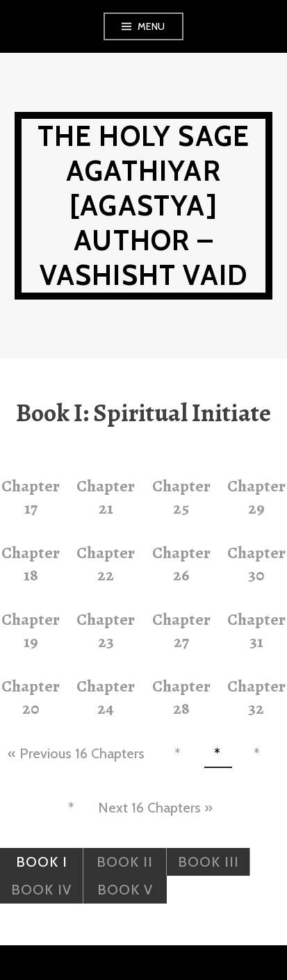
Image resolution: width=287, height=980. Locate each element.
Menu (151, 26)
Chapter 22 (106, 564)
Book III (208, 862)
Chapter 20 (31, 697)
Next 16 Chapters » (155, 808)
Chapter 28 (181, 697)
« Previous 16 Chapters (76, 753)
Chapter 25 (181, 497)
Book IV (41, 890)
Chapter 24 (106, 697)
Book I (42, 862)
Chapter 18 (31, 564)
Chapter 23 (106, 630)
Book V (125, 890)
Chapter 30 (256, 564)
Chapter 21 (106, 497)
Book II (125, 862)
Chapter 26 (181, 564)
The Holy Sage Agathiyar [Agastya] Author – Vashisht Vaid (144, 205)
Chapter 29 (256, 497)
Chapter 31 (256, 630)
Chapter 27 (181, 630)
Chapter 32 (256, 697)
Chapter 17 (31, 497)
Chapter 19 (31, 630)
